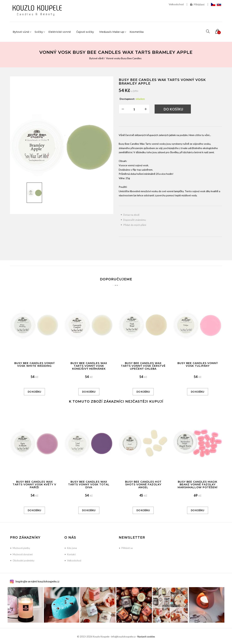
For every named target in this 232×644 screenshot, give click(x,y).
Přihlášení (197, 4)
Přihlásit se (127, 548)
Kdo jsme (72, 548)
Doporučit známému (135, 220)
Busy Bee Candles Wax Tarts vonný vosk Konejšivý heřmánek (89, 366)
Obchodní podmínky (24, 561)
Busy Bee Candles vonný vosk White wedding (35, 364)
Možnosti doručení (23, 554)
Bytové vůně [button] (21, 32)
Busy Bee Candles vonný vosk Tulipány (198, 364)
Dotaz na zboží (131, 215)
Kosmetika (137, 32)
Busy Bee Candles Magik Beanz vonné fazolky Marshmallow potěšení (198, 485)
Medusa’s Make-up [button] (112, 32)
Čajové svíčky (85, 32)
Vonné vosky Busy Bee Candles (124, 58)
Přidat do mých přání (135, 225)
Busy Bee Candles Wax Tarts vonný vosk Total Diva (89, 485)
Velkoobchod (176, 4)
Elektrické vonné (60, 32)
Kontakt (71, 554)
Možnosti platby (21, 548)
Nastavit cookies (146, 637)
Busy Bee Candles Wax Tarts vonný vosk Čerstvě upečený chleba (143, 366)
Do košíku (173, 109)
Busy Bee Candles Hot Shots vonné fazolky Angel (143, 485)
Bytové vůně (97, 58)
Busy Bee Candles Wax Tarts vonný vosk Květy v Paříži (34, 485)
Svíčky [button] (39, 32)
